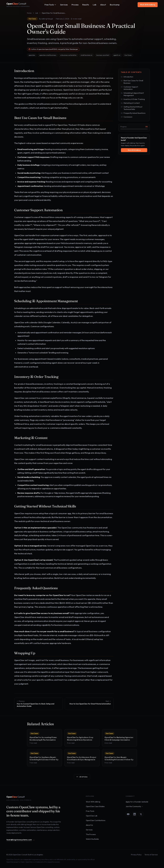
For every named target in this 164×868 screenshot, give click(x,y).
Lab (37, 13)
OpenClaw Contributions (96, 820)
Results (86, 5)
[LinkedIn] (135, 814)
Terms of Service (151, 855)
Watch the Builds (92, 839)
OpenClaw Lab (92, 816)
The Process (91, 834)
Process (75, 5)
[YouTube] (128, 814)
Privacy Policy (136, 855)
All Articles (82, 777)
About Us (89, 825)
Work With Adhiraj (148, 5)
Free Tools (50, 5)
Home (29, 13)
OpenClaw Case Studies (95, 806)
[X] (141, 814)
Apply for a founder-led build (137, 802)
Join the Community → (134, 806)
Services (64, 5)
